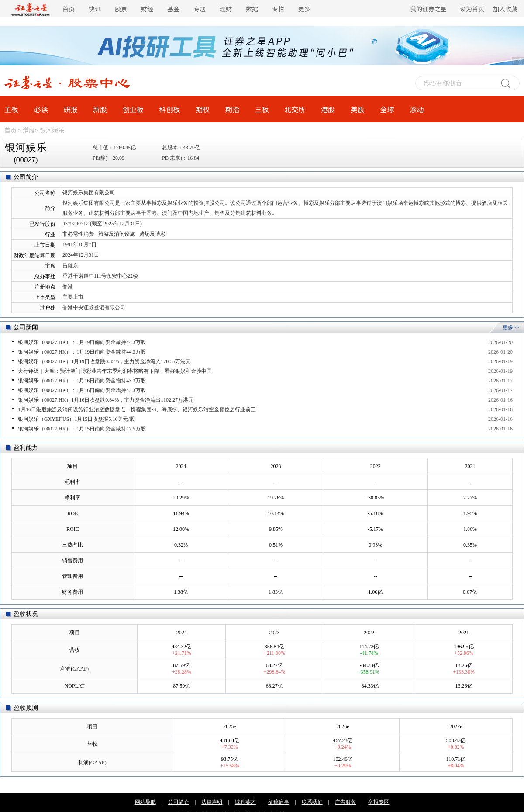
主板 (11, 109)
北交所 (295, 109)
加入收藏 (505, 9)
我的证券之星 (428, 9)
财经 (147, 9)
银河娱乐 (52, 130)
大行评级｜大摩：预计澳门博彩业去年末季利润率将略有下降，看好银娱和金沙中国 (115, 371)
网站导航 (145, 802)
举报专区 (379, 802)
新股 (100, 109)
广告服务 (345, 802)
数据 (252, 9)
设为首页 (472, 9)
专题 (200, 9)
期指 (232, 109)
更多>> (511, 327)
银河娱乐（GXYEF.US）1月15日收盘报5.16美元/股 (76, 419)
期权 (203, 109)
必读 (41, 109)
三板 (262, 109)
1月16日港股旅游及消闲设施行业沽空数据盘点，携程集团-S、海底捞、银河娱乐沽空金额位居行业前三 (137, 409)
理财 (226, 9)
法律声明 (212, 802)
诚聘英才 (245, 802)
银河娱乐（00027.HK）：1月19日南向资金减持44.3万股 (82, 342)
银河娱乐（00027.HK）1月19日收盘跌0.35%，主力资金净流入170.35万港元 (104, 361)
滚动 (417, 109)
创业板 (133, 109)
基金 (173, 9)
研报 (70, 109)
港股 (328, 109)
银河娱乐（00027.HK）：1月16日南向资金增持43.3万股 (82, 381)
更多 (304, 9)
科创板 (170, 109)
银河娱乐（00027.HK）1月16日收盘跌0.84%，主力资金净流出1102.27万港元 (106, 400)
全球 (387, 109)
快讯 (95, 9)
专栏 (278, 9)
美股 (358, 109)
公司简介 (179, 802)
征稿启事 (279, 802)
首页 (69, 9)
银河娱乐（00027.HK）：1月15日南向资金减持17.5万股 (82, 429)
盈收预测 (26, 708)
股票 (121, 9)
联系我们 (312, 802)
